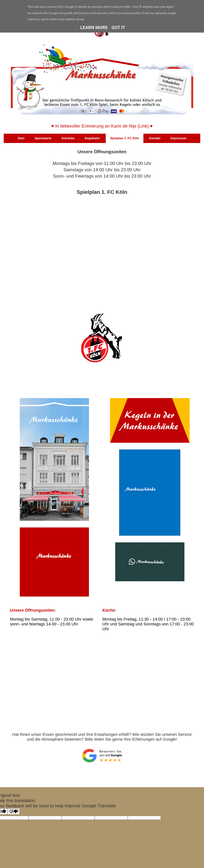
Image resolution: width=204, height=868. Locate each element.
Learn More (94, 28)
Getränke (68, 138)
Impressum (178, 138)
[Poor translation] (14, 811)
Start (21, 138)
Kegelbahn (92, 138)
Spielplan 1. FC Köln (125, 138)
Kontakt (155, 138)
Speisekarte (43, 138)
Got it (118, 28)
